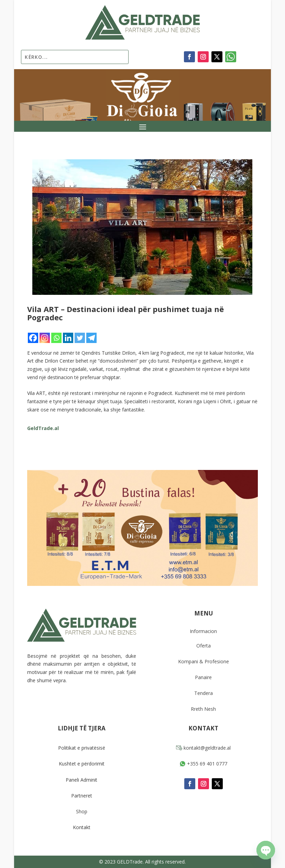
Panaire (203, 677)
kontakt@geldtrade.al (203, 748)
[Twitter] (80, 338)
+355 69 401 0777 (203, 764)
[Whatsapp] (56, 338)
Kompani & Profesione (204, 661)
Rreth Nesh (203, 709)
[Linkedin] (68, 338)
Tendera (204, 693)
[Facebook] (33, 338)
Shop (82, 811)
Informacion (203, 631)
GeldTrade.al (43, 428)
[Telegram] (91, 338)
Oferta (204, 646)
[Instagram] (45, 338)
